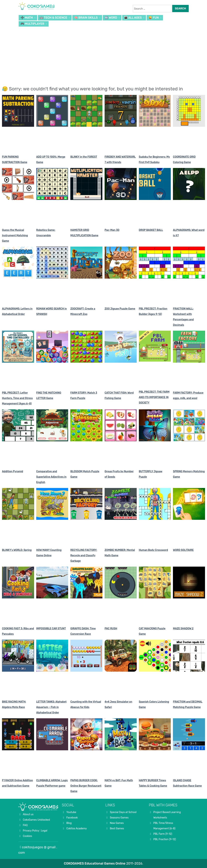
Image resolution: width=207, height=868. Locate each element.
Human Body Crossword (153, 550)
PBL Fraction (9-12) (165, 839)
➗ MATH (27, 18)
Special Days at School (123, 812)
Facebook (72, 818)
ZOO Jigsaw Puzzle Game (120, 309)
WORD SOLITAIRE (183, 550)
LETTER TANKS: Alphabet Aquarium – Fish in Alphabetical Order (51, 707)
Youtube (71, 812)
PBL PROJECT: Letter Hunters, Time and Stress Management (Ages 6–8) (17, 398)
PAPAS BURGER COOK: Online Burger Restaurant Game (86, 786)
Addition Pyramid (13, 471)
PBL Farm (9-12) (163, 834)
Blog (69, 823)
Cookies (27, 836)
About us (28, 814)
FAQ (25, 825)
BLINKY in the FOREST (84, 157)
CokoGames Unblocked (36, 820)
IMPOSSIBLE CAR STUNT (51, 629)
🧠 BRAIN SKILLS (86, 18)
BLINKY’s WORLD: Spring (17, 550)
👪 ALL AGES (133, 18)
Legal (44, 831)
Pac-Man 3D (112, 230)
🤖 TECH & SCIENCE (53, 18)
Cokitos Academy (77, 828)
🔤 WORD (111, 18)
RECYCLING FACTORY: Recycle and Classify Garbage (84, 555)
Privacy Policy (31, 831)
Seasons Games (119, 818)
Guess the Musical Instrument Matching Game (15, 235)
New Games (117, 823)
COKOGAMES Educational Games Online (95, 863)
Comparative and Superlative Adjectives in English (51, 477)
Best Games (117, 828)
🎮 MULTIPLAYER (32, 24)
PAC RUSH (111, 629)
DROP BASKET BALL (151, 230)
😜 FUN (154, 18)
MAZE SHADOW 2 (183, 629)
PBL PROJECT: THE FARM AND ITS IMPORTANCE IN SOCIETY (154, 397)
